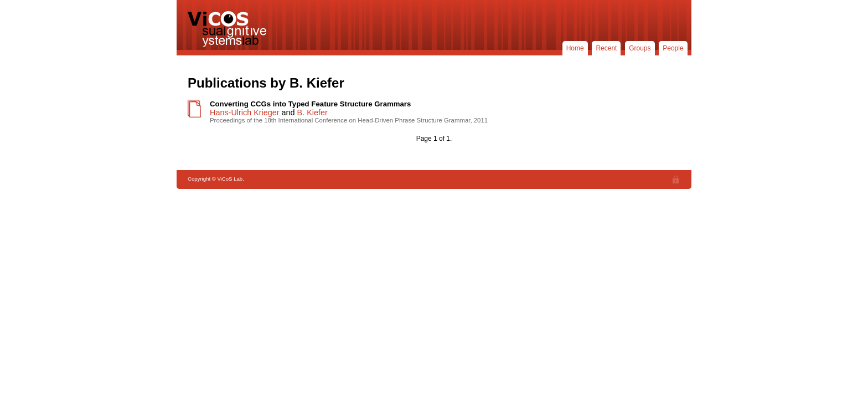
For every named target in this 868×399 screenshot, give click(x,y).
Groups (640, 48)
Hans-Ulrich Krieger (245, 112)
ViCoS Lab (229, 29)
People (673, 48)
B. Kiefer (312, 112)
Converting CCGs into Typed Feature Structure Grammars (310, 104)
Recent (606, 48)
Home (575, 48)
